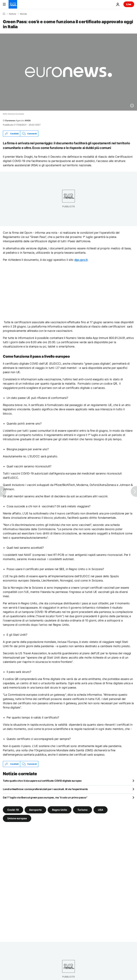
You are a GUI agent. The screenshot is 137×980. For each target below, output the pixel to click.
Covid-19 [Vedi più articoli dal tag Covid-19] (13, 810)
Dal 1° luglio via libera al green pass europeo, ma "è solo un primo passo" (45, 797)
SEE (62, 569)
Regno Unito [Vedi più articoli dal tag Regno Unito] (60, 810)
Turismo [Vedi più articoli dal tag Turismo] (83, 810)
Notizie (12, 14)
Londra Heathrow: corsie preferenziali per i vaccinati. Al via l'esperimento (45, 789)
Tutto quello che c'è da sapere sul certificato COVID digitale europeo (42, 781)
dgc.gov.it (81, 260)
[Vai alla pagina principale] (13, 4)
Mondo (23, 14)
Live (129, 4)
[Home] (4, 14)
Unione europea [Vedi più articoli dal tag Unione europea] (17, 818)
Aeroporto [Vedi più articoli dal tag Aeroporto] (35, 810)
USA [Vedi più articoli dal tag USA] (101, 810)
